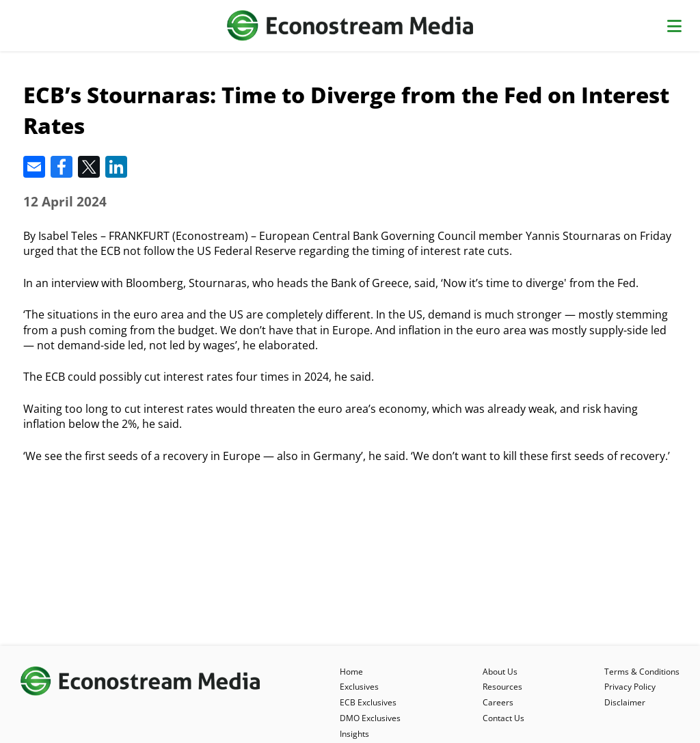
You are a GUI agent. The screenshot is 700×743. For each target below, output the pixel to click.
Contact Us (503, 718)
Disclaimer (625, 702)
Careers (498, 702)
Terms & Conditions (642, 672)
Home (351, 672)
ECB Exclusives (368, 702)
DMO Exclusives (370, 718)
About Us (500, 672)
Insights (354, 734)
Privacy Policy (630, 687)
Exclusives (359, 687)
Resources (502, 687)
